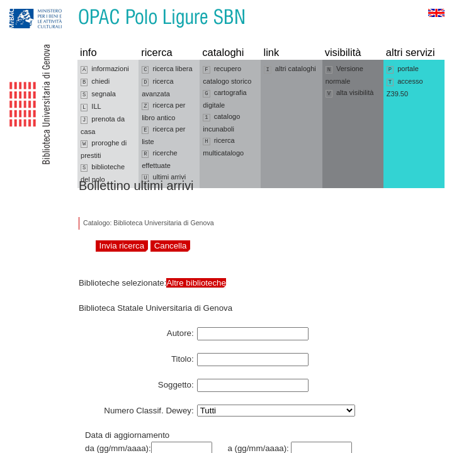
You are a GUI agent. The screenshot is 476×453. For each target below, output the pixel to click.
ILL (91, 107)
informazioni (105, 69)
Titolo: (183, 357)
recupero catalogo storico (227, 75)
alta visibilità (350, 93)
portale (403, 69)
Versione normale (344, 75)
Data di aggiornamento (127, 435)
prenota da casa (103, 125)
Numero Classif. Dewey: (149, 408)
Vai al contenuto (71, 6)
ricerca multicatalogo (223, 147)
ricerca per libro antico (163, 111)
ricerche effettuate (160, 159)
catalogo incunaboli (221, 123)
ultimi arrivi (164, 177)
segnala (98, 94)
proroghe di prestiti (104, 149)
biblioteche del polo (103, 173)
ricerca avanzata (157, 87)
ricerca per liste (163, 135)
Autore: (180, 331)
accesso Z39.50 (405, 87)
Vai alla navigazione (25, 6)
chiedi (95, 82)
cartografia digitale (224, 99)
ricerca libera (167, 69)
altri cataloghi (290, 69)
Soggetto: (176, 383)
